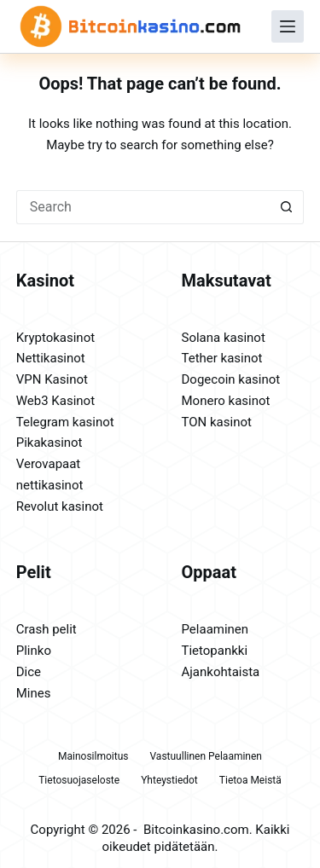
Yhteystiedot (169, 780)
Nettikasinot (51, 358)
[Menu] (288, 26)
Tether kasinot (222, 358)
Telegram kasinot (65, 422)
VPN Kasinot (52, 379)
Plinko (34, 651)
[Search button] (287, 207)
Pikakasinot (49, 443)
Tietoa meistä (250, 780)
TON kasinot (217, 422)
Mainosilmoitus (93, 756)
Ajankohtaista (221, 672)
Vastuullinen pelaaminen (205, 756)
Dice (29, 672)
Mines (34, 693)
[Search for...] (143, 207)
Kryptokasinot (55, 338)
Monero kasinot (226, 401)
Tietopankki (215, 651)
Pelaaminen (215, 629)
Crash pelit (47, 629)
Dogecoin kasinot (231, 379)
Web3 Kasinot (55, 401)
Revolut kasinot (60, 506)
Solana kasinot (224, 338)
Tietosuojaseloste (79, 780)
